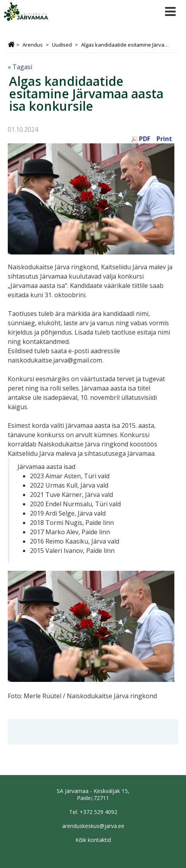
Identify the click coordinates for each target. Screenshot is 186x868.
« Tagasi (20, 67)
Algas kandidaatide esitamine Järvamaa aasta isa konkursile (126, 45)
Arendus (33, 45)
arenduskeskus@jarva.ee (93, 826)
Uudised (62, 45)
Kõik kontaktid (93, 840)
